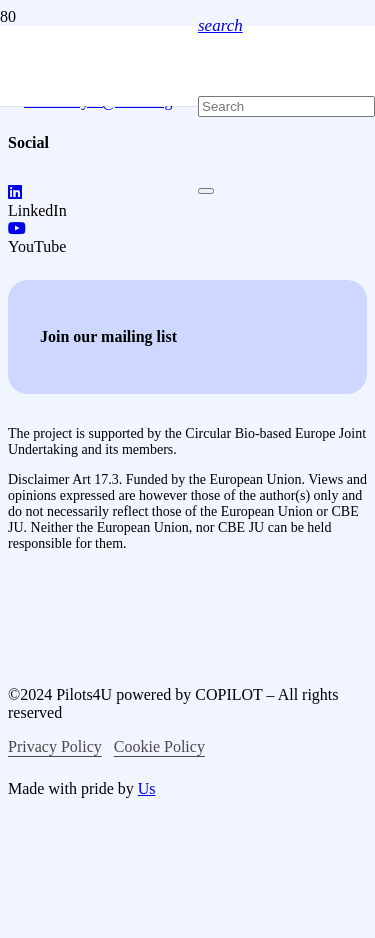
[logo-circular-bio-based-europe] (113, 928)
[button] (220, 25)
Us (147, 788)
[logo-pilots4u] (99, 331)
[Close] (206, 191)
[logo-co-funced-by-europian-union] (168, 632)
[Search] (286, 106)
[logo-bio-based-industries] (176, 764)
